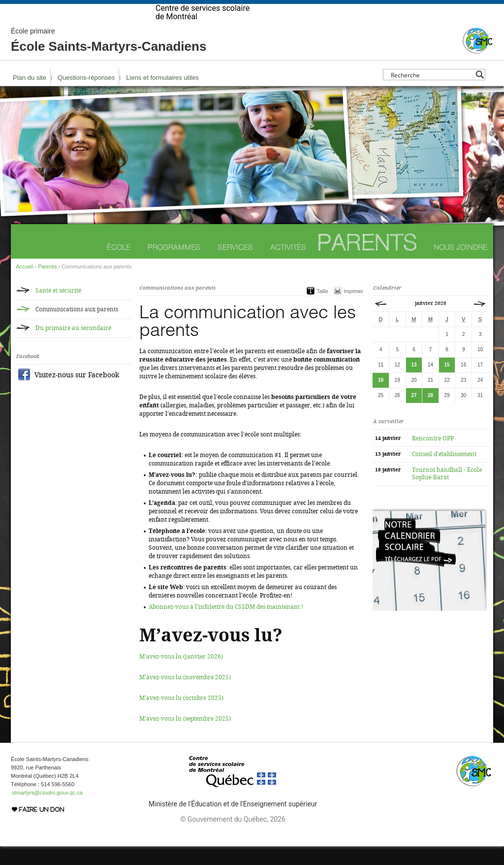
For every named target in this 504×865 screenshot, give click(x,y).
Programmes (174, 266)
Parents (367, 261)
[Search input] (431, 93)
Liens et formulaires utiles (162, 96)
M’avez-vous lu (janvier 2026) (181, 675)
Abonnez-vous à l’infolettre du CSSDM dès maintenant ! (226, 626)
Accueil (24, 285)
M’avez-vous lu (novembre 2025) (185, 696)
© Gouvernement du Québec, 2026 (233, 838)
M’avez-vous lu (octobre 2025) (181, 717)
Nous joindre (460, 266)
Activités (288, 266)
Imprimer (354, 310)
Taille (323, 310)
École (119, 266)
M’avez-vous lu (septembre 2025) (185, 737)
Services (235, 266)
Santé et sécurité (58, 309)
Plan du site (30, 96)
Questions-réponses (86, 96)
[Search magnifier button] (480, 93)
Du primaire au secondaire (73, 347)
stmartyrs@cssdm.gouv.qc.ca (47, 811)
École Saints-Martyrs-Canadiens (109, 59)
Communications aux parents (77, 328)
